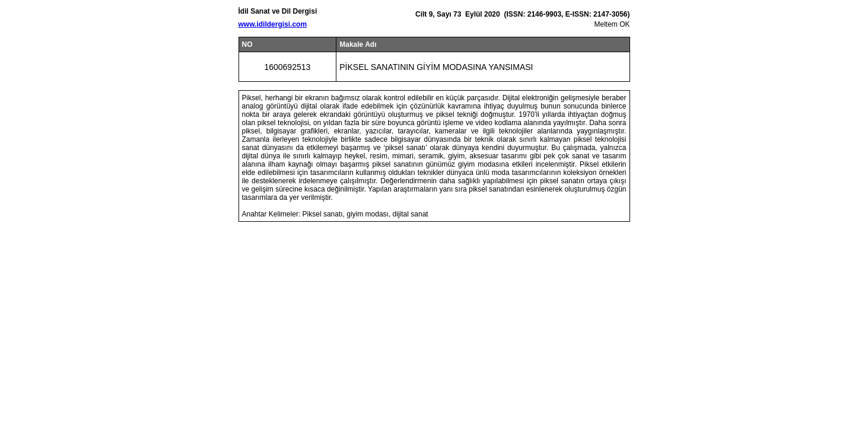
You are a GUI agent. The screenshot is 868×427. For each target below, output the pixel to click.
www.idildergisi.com (273, 24)
